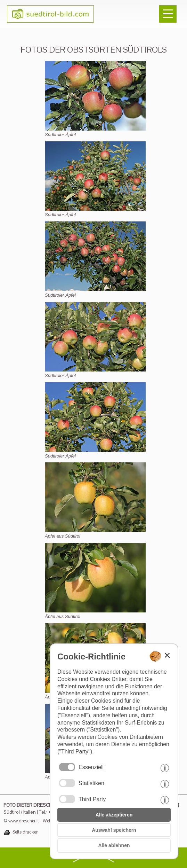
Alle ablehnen (114, 845)
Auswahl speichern (114, 830)
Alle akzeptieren (114, 815)
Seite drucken (26, 832)
